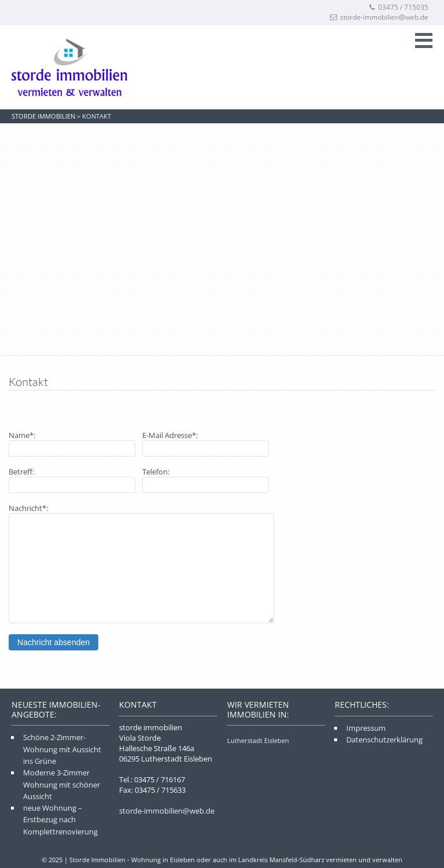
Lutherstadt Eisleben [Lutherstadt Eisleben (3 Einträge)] (258, 740)
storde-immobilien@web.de (379, 17)
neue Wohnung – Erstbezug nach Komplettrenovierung (60, 820)
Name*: (22, 435)
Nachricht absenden (53, 642)
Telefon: (156, 472)
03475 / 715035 (398, 7)
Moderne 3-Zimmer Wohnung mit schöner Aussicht (62, 784)
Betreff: (21, 472)
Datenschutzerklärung (384, 740)
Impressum (366, 728)
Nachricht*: (28, 508)
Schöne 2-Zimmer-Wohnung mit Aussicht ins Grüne (62, 749)
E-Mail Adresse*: (170, 435)
